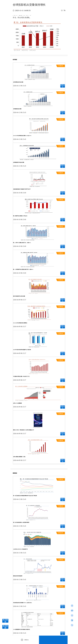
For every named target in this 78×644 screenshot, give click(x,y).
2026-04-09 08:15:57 (20, 300)
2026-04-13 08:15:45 (20, 86)
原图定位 (63, 86)
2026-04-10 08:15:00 (20, 193)
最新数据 (5, 627)
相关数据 (5, 621)
